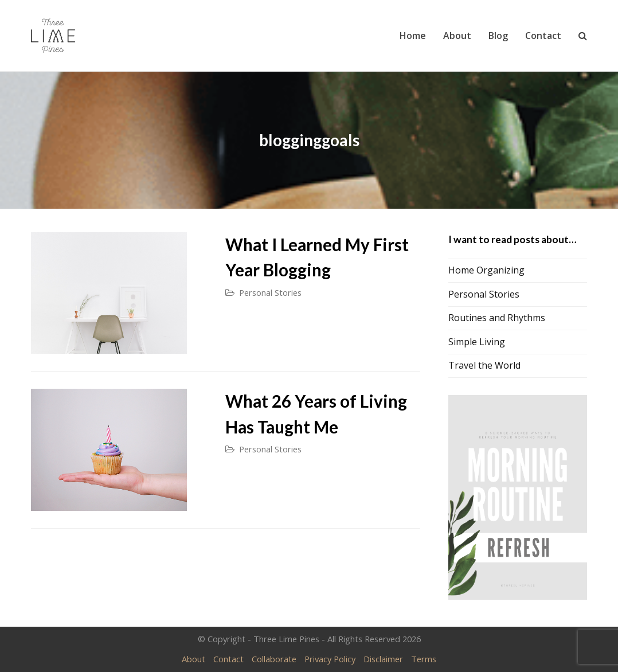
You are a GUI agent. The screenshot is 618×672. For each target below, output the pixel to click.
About (193, 659)
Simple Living (477, 342)
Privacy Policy (330, 659)
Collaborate (274, 659)
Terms (424, 659)
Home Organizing (486, 270)
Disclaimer (383, 659)
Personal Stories (270, 292)
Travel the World (484, 365)
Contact (228, 659)
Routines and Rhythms (497, 318)
